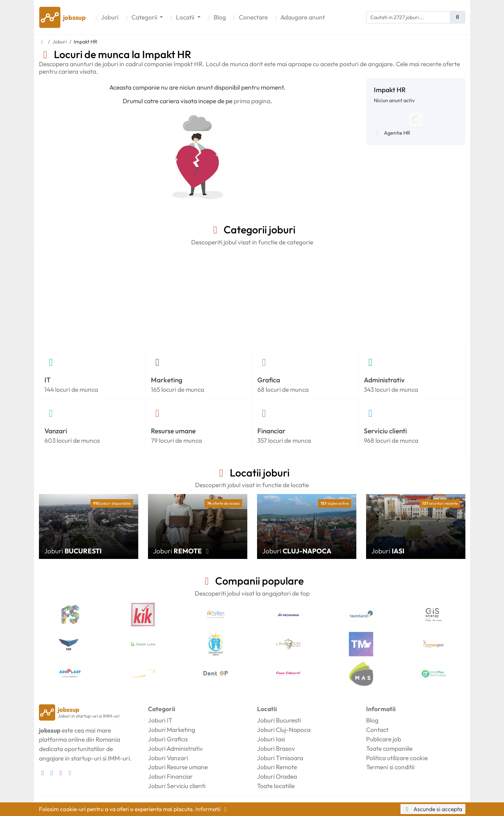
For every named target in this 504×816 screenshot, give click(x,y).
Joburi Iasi (271, 739)
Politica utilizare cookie (397, 758)
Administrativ (384, 380)
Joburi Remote (277, 767)
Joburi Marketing (172, 730)
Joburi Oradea (277, 776)
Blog (216, 17)
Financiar (271, 431)
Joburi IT (160, 720)
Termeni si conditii (390, 767)
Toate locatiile (276, 786)
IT (48, 380)
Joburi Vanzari (168, 758)
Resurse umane (173, 431)
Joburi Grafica (168, 739)
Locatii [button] (182, 17)
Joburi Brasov (276, 748)
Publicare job (384, 739)
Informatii (212, 809)
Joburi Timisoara (280, 758)
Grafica (269, 380)
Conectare (249, 17)
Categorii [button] (141, 17)
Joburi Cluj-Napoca (284, 730)
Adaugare (299, 17)
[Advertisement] (252, 300)
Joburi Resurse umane (178, 767)
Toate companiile (389, 748)
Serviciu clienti (385, 431)
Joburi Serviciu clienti (177, 786)
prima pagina (252, 101)
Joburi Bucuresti (279, 720)
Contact (377, 730)
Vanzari (56, 431)
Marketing (167, 380)
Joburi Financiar (170, 776)
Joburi (106, 17)
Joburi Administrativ (175, 748)
